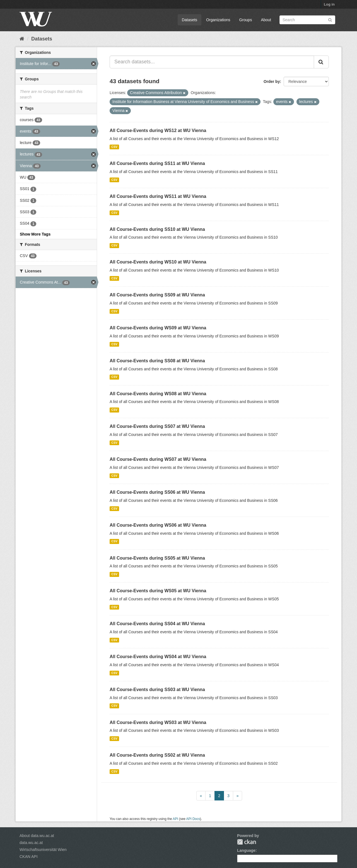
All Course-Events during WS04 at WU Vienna (158, 657)
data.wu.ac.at (31, 843)
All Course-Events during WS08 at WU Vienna (158, 394)
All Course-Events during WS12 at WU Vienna (158, 130)
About (266, 20)
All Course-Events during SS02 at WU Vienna (157, 755)
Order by (272, 81)
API (175, 819)
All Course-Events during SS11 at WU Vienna (157, 163)
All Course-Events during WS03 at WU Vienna (158, 722)
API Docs (193, 819)
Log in (329, 4)
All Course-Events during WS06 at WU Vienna (158, 525)
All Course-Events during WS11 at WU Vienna (158, 196)
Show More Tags (35, 234)
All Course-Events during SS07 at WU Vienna (157, 426)
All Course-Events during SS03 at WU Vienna (157, 690)
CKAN (247, 842)
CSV (114, 147)
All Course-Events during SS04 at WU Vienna (157, 624)
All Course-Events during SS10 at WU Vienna (157, 229)
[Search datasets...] (212, 62)
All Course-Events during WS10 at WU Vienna (158, 262)
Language (246, 850)
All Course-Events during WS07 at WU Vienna (158, 459)
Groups (245, 20)
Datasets (190, 20)
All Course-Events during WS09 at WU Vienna (158, 328)
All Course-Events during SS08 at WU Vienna (157, 361)
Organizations (218, 20)
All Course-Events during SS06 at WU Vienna (157, 492)
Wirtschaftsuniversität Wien (43, 850)
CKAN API (29, 857)
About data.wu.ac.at (37, 836)
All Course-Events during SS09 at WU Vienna (157, 295)
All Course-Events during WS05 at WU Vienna (158, 591)
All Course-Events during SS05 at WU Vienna (157, 558)
